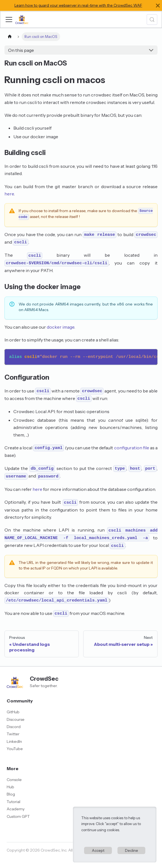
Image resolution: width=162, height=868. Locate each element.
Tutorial (13, 802)
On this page (21, 50)
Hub (10, 787)
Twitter (13, 734)
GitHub (13, 712)
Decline (132, 850)
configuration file (132, 448)
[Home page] (10, 37)
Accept (98, 850)
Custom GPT (18, 816)
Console (14, 780)
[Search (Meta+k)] (152, 20)
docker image (61, 327)
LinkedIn (14, 741)
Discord (14, 727)
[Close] (158, 5)
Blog (11, 794)
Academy (16, 809)
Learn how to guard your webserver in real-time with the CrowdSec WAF (78, 5)
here (9, 194)
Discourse (16, 719)
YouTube (15, 749)
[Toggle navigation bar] (9, 20)
